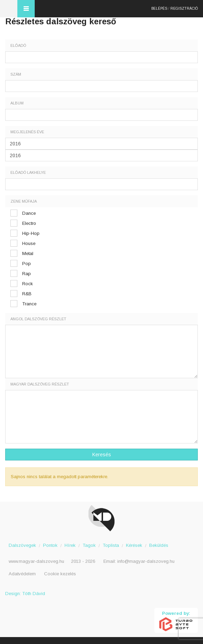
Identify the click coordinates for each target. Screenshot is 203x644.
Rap (27, 274)
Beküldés (159, 545)
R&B (27, 294)
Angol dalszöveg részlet (38, 319)
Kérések (134, 545)
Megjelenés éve (27, 132)
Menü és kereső (26, 9)
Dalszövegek (22, 545)
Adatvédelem (22, 574)
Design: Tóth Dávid (25, 594)
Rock (28, 284)
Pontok (50, 545)
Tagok (89, 545)
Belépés (159, 9)
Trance (29, 304)
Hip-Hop (31, 233)
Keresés (102, 455)
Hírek (70, 545)
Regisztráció (184, 9)
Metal (28, 253)
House (29, 243)
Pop (27, 264)
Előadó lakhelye (28, 172)
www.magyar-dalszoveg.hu (36, 561)
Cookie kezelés (60, 574)
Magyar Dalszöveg (9, 9)
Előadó (18, 45)
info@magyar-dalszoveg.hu (146, 561)
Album (17, 103)
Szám (16, 74)
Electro (29, 223)
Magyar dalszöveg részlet (40, 384)
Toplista (111, 545)
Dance (29, 213)
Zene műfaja (24, 201)
